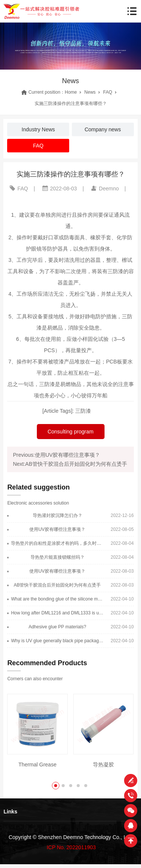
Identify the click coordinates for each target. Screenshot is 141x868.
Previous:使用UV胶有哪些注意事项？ (56, 455)
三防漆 (83, 411)
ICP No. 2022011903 (71, 847)
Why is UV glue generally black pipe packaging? (57, 641)
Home (71, 92)
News (90, 92)
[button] (56, 786)
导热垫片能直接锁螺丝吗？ (58, 557)
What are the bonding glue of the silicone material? (57, 599)
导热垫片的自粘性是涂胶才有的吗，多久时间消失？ (57, 543)
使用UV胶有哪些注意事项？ (57, 529)
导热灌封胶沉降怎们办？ (58, 515)
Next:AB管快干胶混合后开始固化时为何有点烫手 (70, 464)
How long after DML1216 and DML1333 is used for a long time (57, 613)
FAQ (108, 92)
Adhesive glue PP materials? (57, 627)
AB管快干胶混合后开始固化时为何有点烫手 (57, 585)
